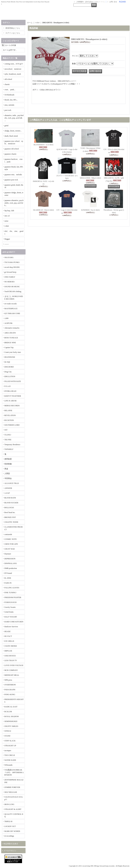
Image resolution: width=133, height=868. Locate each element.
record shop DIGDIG (12, 267)
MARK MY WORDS (12, 831)
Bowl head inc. (10, 512)
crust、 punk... (10, 90)
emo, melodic (9, 105)
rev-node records (11, 304)
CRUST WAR (10, 549)
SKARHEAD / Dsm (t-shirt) (43, 210)
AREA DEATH (10, 333)
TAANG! (8, 435)
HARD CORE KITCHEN (14, 622)
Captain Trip (9, 347)
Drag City (8, 372)
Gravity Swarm (10, 607)
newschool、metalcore (13, 69)
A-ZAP (7, 493)
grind (6, 126)
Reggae (7, 239)
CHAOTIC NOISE (11, 522)
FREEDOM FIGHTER (13, 597)
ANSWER (8, 488)
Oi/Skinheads (9, 95)
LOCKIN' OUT (10, 826)
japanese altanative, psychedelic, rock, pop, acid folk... (14, 203)
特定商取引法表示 (11, 844)
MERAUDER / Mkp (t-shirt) (90, 178)
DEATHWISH (10, 357)
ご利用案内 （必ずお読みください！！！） (91, 2)
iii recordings (9, 836)
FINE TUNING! (10, 593)
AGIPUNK (9, 323)
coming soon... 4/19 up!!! (14, 64)
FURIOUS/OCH (10, 602)
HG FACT (8, 636)
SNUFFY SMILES (11, 726)
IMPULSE (8, 651)
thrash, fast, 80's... (11, 100)
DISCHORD (9, 367)
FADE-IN (8, 583)
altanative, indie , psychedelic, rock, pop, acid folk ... (14, 118)
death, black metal (11, 136)
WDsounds (8, 765)
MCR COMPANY (11, 670)
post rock (8, 110)
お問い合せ (113, 2)
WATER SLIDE (10, 760)
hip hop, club (9, 211)
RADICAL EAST (11, 707)
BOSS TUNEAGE (11, 338)
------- (7, 244)
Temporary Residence (12, 445)
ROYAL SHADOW (12, 716)
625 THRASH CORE (12, 313)
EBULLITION (10, 376)
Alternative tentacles (12, 328)
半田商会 (8, 478)
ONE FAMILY (10, 277)
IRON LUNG (9, 804)
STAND (7, 736)
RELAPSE (8, 410)
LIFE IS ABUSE (11, 401)
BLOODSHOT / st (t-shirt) (43, 145)
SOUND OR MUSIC (12, 287)
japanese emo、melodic (13, 175)
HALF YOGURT (11, 617)
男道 (6, 469)
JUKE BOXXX (10, 656)
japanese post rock (11, 180)
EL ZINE (8, 578)
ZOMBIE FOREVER (12, 787)
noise (6, 221)
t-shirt (7, 226)
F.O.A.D (8, 386)
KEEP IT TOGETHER (13, 396)
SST (6, 430)
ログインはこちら (13, 33)
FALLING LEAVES (12, 588)
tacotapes (8, 750)
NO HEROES (9, 282)
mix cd (7, 216)
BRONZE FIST (10, 517)
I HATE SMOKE (11, 646)
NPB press (8, 680)
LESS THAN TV (11, 660)
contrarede (8, 534)
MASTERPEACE (11, 309)
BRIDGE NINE (10, 343)
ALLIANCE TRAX (12, 483)
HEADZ (8, 631)
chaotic (7, 84)
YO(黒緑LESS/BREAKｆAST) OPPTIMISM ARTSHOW (14, 772)
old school (8, 79)
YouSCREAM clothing (13, 291)
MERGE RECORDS (12, 406)
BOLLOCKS (9, 508)
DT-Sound (8, 573)
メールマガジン (10, 851)
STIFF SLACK (10, 741)
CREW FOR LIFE (11, 544)
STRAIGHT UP (10, 746)
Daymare (8, 554)
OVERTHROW (10, 685)
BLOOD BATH (10, 498)
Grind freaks (9, 612)
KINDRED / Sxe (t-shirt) (90, 210)
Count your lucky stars (13, 352)
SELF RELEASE (11, 792)
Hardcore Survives (11, 627)
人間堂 (7, 474)
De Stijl (7, 362)
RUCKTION (9, 420)
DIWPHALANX (11, 563)
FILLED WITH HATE (13, 381)
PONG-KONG (10, 694)
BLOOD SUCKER (11, 503)
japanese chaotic (11, 154)
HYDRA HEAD (10, 391)
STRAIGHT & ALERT (13, 809)
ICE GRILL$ (9, 641)
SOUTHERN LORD (12, 425)
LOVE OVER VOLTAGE (14, 665)
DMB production (11, 568)
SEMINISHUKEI (11, 721)
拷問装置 (8, 459)
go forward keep (10, 272)
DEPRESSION (10, 559)
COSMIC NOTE (11, 539)
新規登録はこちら (13, 28)
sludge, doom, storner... (13, 131)
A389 (6, 318)
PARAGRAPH (10, 690)
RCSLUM (8, 712)
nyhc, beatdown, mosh (13, 74)
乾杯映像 (8, 464)
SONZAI (8, 731)
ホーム (30, 23)
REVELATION (10, 415)
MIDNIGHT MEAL (12, 675)
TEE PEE (8, 440)
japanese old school (12, 149)
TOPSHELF (9, 449)
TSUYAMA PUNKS (12, 262)
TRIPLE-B (8, 821)
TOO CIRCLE (10, 755)
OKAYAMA (9, 257)
